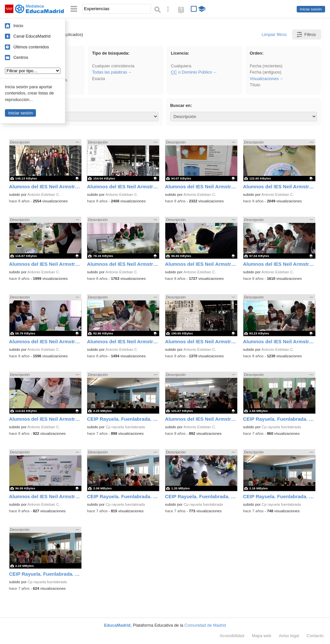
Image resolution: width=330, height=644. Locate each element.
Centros (21, 57)
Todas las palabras (110, 72)
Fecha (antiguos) (265, 72)
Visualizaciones (264, 79)
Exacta (99, 79)
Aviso (289, 636)
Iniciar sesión (311, 9)
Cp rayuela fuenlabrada (125, 427)
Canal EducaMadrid (32, 36)
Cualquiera (181, 66)
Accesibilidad (232, 636)
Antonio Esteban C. (44, 195)
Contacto (315, 636)
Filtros (306, 34)
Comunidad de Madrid (205, 625)
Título (255, 85)
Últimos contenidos (31, 47)
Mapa (262, 636)
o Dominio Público (191, 72)
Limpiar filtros (274, 34)
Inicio (18, 26)
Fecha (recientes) (266, 66)
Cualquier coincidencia (113, 66)
